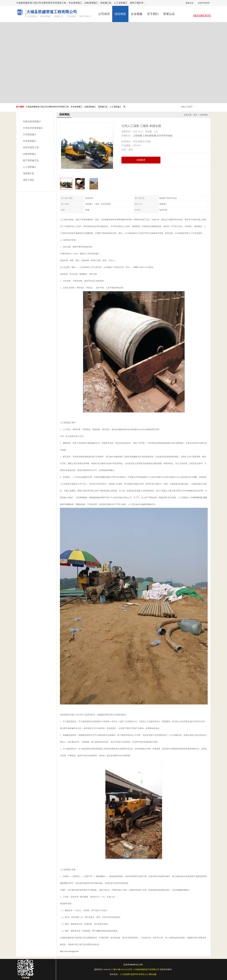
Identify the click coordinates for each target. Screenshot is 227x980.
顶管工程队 (29, 180)
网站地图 (153, 974)
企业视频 (137, 14)
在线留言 (141, 160)
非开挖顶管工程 (31, 147)
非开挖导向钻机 (165, 136)
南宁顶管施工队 (31, 160)
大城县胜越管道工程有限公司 (147, 969)
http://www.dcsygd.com (69, 951)
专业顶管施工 (30, 141)
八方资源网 (125, 974)
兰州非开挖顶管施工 (33, 128)
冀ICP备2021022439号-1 (124, 969)
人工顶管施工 (30, 167)
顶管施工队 (29, 173)
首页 (195, 115)
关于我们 (153, 14)
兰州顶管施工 (30, 135)
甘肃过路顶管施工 (32, 122)
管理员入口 (143, 974)
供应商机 (120, 14)
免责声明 (134, 974)
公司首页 (104, 14)
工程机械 (137, 136)
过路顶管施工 (30, 154)
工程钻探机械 (149, 136)
